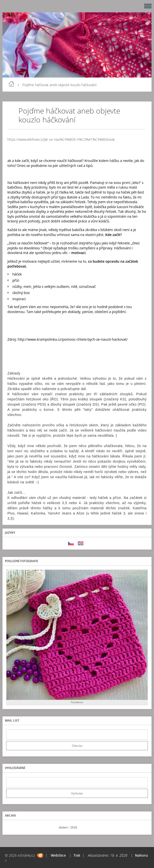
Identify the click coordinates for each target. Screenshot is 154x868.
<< (12, 827)
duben (63, 827)
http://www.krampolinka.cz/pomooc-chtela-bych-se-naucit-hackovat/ (73, 339)
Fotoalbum (77, 702)
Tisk (77, 855)
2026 (74, 827)
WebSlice (58, 855)
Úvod (11, 84)
